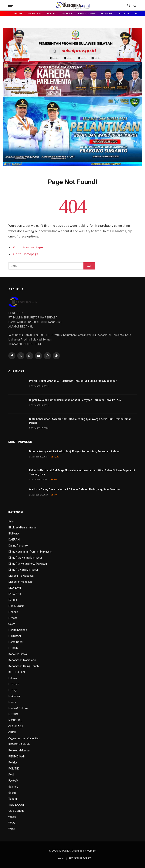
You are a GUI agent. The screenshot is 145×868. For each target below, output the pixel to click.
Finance (13, 612)
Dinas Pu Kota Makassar (23, 570)
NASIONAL (35, 13)
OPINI (12, 732)
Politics (13, 763)
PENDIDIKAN (87, 13)
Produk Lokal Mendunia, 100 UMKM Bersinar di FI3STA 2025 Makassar (73, 381)
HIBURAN (15, 636)
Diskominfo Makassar (21, 576)
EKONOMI (107, 13)
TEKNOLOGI (16, 805)
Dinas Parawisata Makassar (25, 558)
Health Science (18, 630)
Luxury (12, 690)
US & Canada (16, 811)
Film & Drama (16, 606)
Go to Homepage (26, 254)
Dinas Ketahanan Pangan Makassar (30, 552)
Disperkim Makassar (20, 582)
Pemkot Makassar (19, 750)
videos (12, 817)
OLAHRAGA (16, 726)
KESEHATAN (17, 672)
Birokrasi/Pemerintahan (23, 528)
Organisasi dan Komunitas (24, 738)
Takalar (13, 799)
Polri (11, 775)
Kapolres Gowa (18, 654)
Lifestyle (14, 684)
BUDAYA (14, 534)
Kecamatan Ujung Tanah (24, 666)
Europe (13, 600)
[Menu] (11, 5)
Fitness (13, 618)
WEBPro (91, 851)
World (12, 829)
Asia (11, 521)
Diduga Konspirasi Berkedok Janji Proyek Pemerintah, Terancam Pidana (74, 451)
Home (18, 13)
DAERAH (67, 13)
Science (13, 787)
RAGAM (13, 781)
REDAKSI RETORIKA (80, 858)
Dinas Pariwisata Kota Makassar (28, 564)
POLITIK (124, 13)
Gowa (12, 624)
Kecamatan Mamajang (22, 660)
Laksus (13, 678)
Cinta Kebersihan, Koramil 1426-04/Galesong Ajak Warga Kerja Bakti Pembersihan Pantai (80, 421)
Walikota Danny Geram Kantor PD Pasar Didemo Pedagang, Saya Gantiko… (75, 489)
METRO (52, 13)
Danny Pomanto (18, 546)
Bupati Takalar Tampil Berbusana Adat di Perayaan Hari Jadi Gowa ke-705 (75, 400)
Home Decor (16, 642)
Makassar (14, 696)
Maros (12, 702)
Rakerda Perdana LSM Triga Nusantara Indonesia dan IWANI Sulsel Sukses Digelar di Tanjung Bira (82, 472)
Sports (12, 793)
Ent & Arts (15, 594)
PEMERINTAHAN (19, 744)
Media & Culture (18, 708)
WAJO (12, 823)
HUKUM (13, 648)
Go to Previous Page (28, 247)
